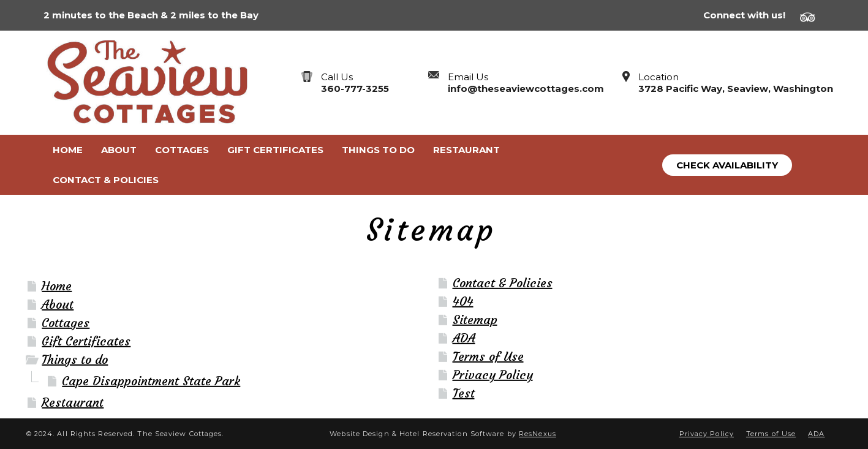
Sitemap (475, 319)
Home (57, 286)
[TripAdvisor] (812, 16)
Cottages (66, 323)
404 (463, 301)
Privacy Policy (493, 375)
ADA (464, 338)
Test (464, 393)
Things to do (75, 359)
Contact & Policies (503, 283)
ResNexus (538, 434)
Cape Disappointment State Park (151, 381)
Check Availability (727, 165)
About (58, 304)
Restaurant (73, 402)
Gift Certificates (86, 341)
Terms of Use (488, 356)
